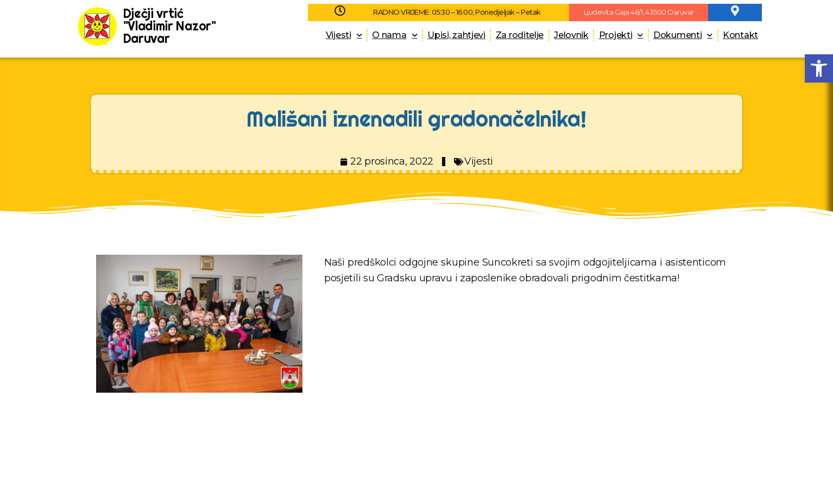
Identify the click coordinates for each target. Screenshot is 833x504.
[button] (819, 68)
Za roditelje (520, 35)
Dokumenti (683, 35)
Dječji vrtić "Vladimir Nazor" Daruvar (170, 26)
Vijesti (344, 35)
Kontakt (740, 35)
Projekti (621, 35)
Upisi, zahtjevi (456, 35)
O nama (395, 35)
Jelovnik (571, 35)
